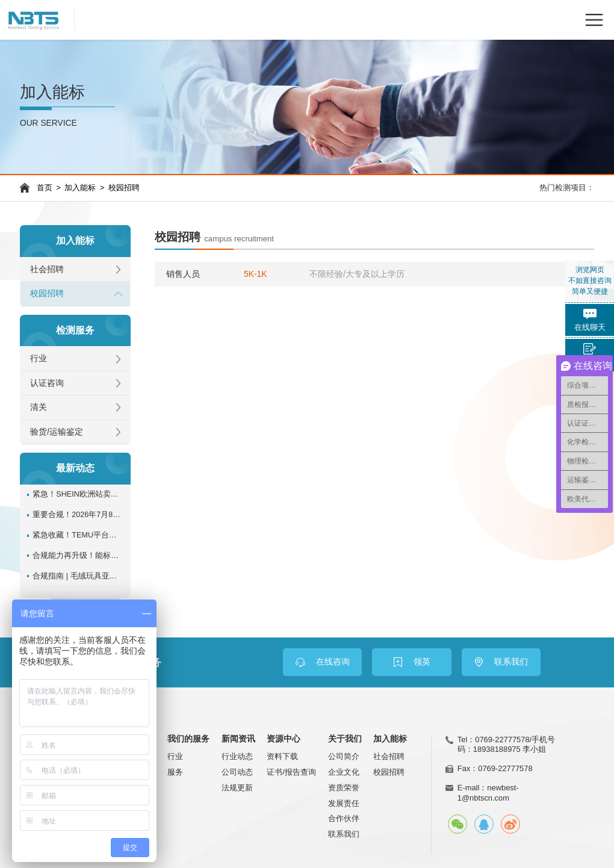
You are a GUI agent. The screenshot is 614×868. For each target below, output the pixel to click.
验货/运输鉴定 (57, 432)
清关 (39, 407)
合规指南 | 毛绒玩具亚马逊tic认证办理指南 (78, 576)
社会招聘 (47, 269)
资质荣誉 (344, 788)
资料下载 (282, 756)
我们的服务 (188, 739)
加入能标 (80, 188)
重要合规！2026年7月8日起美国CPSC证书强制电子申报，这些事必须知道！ (78, 515)
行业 (39, 358)
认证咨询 (47, 383)
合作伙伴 (344, 818)
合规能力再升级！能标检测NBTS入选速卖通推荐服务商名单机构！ (78, 556)
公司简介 (344, 756)
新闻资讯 (238, 739)
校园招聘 (124, 188)
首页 (45, 188)
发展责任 (344, 803)
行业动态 (237, 756)
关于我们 (345, 739)
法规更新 (237, 788)
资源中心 (284, 739)
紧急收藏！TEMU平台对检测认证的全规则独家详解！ (78, 535)
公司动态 (237, 772)
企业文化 (344, 772)
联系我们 (344, 834)
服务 (175, 772)
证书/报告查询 (291, 772)
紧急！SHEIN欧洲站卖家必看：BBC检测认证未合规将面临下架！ (78, 494)
